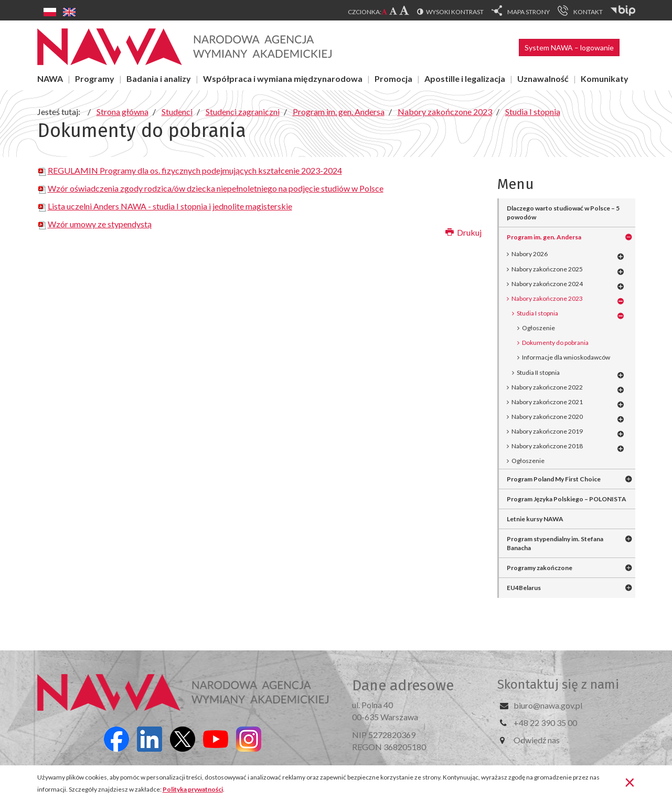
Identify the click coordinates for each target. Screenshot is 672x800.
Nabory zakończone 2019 (547, 431)
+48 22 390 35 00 (545, 723)
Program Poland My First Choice (554, 479)
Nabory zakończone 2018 (547, 446)
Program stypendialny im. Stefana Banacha (555, 543)
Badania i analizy (159, 78)
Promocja (393, 78)
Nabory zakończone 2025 (547, 269)
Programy (95, 78)
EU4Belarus (524, 588)
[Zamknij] (630, 782)
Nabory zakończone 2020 (547, 417)
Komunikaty (605, 78)
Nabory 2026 (530, 254)
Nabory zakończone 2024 (547, 284)
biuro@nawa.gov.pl (548, 705)
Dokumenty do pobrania (555, 343)
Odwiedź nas (537, 740)
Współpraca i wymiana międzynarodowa (283, 78)
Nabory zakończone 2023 (547, 298)
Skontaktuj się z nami (558, 685)
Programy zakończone (540, 568)
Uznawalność (543, 78)
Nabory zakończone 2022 (547, 387)
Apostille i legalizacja (465, 78)
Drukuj (463, 232)
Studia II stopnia (538, 372)
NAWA (50, 78)
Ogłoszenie (538, 328)
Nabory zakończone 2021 (547, 402)
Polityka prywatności (193, 789)
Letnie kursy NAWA (535, 519)
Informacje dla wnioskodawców (566, 357)
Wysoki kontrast (455, 12)
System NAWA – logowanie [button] (569, 48)
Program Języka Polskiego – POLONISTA (567, 499)
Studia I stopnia (537, 313)
